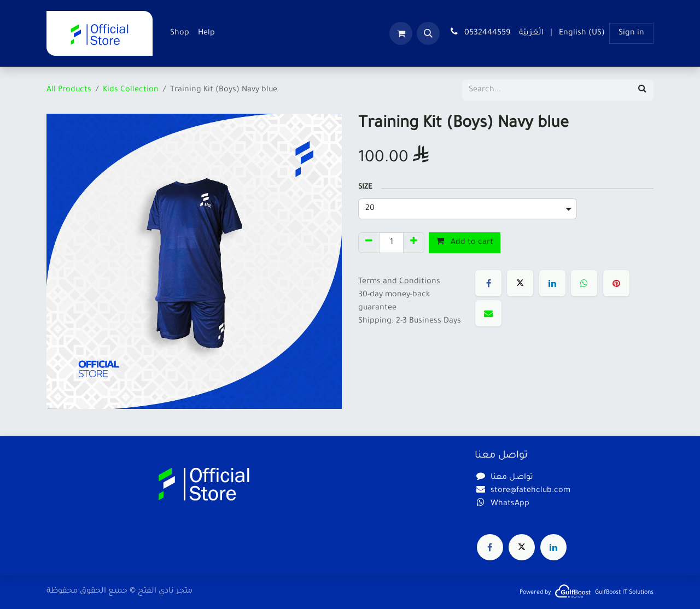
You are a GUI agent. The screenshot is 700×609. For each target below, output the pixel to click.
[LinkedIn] (552, 283)
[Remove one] (369, 243)
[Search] (642, 90)
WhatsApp (510, 504)
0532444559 (479, 32)
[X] (520, 283)
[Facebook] (488, 283)
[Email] (488, 313)
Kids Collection (131, 90)
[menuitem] (180, 33)
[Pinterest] (616, 283)
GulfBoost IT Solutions (624, 593)
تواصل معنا (512, 478)
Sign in (631, 33)
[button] (428, 33)
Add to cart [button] (465, 242)
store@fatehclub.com (530, 491)
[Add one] (414, 243)
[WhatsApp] (584, 283)
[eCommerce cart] (401, 33)
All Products (69, 90)
